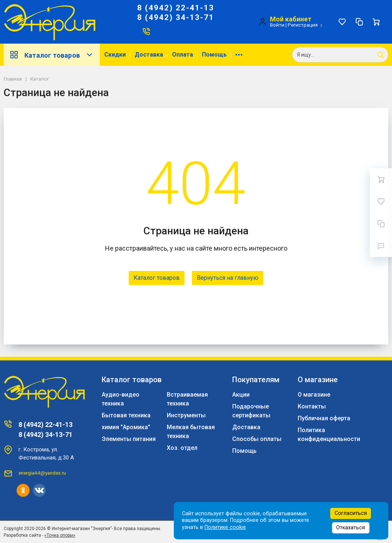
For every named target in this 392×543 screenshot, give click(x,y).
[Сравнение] (359, 22)
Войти (277, 25)
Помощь (214, 55)
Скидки (115, 55)
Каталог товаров (52, 55)
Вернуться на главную (228, 278)
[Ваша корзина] (376, 22)
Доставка (149, 55)
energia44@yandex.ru (42, 473)
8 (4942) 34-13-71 (176, 17)
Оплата (183, 55)
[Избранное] (342, 22)
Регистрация (303, 25)
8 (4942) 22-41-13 (176, 8)
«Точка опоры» (60, 535)
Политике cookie (225, 527)
